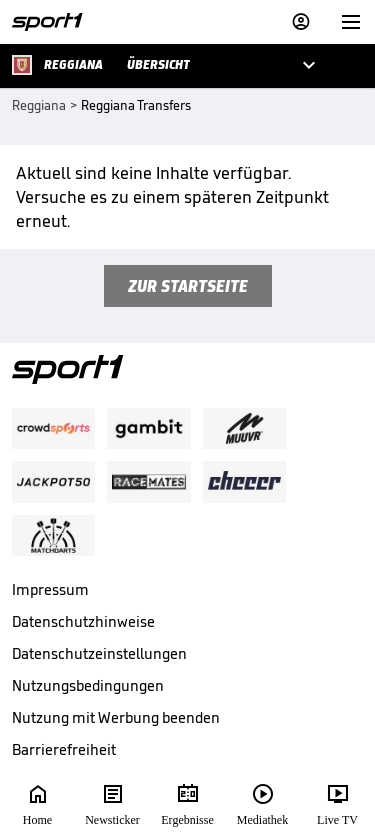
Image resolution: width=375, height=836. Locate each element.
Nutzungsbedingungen (88, 685)
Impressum (50, 589)
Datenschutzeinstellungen (99, 653)
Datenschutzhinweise (83, 621)
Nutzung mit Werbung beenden (116, 717)
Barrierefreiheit (64, 749)
